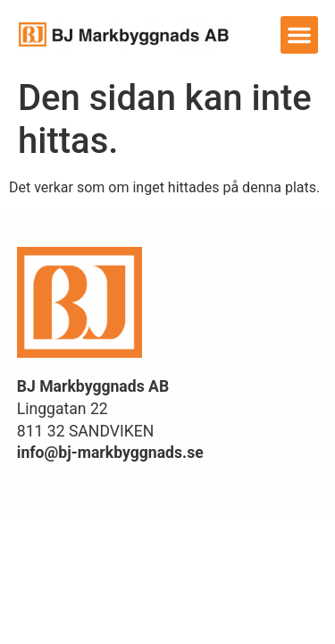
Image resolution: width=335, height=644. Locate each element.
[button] (299, 35)
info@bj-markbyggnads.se (110, 453)
